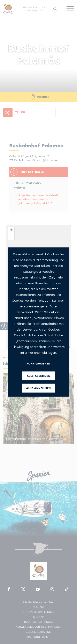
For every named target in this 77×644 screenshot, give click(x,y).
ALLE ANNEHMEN (38, 388)
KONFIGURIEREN (38, 364)
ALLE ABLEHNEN (39, 376)
